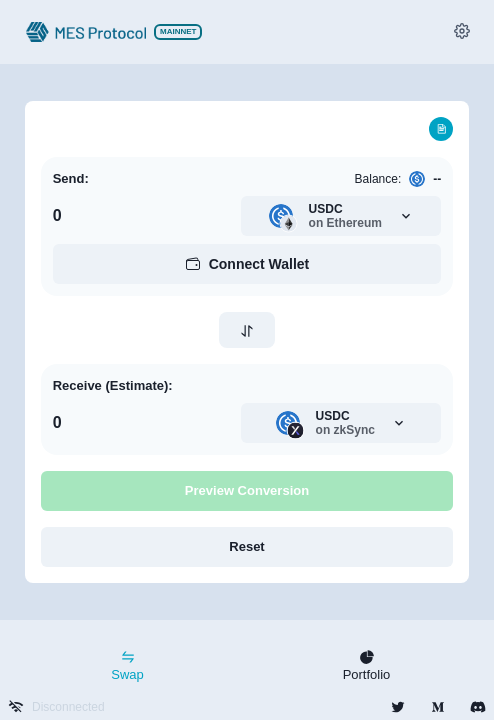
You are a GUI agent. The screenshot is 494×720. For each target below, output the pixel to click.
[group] (462, 33)
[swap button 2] (247, 331)
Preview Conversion (247, 490)
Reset (246, 546)
